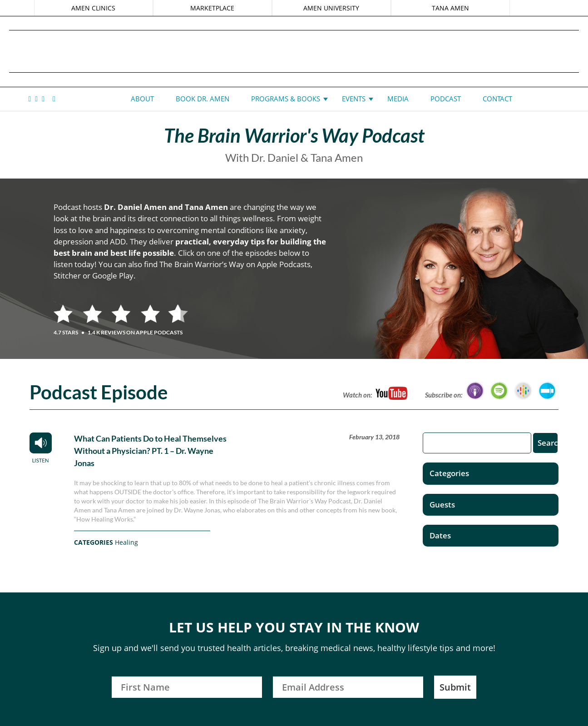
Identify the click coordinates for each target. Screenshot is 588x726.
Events (354, 99)
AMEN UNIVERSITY (331, 8)
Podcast (446, 99)
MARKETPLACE (213, 8)
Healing (126, 542)
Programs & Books (286, 99)
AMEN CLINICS (94, 8)
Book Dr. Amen (203, 99)
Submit (455, 687)
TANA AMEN (450, 8)
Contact (497, 99)
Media (398, 99)
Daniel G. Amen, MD (294, 51)
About (142, 99)
